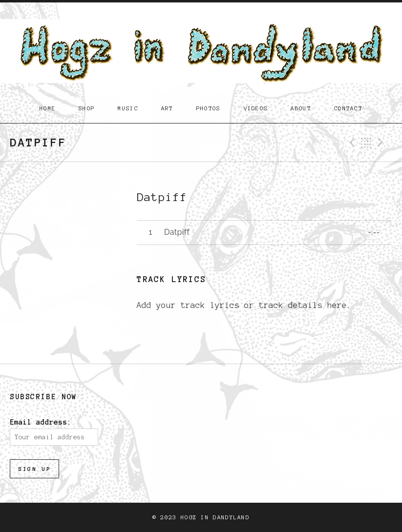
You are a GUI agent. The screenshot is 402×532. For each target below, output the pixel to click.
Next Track (382, 143)
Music (128, 108)
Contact (348, 108)
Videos (256, 108)
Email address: (41, 422)
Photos (209, 108)
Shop (87, 108)
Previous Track (351, 143)
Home (48, 108)
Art (167, 108)
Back (366, 143)
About (301, 108)
